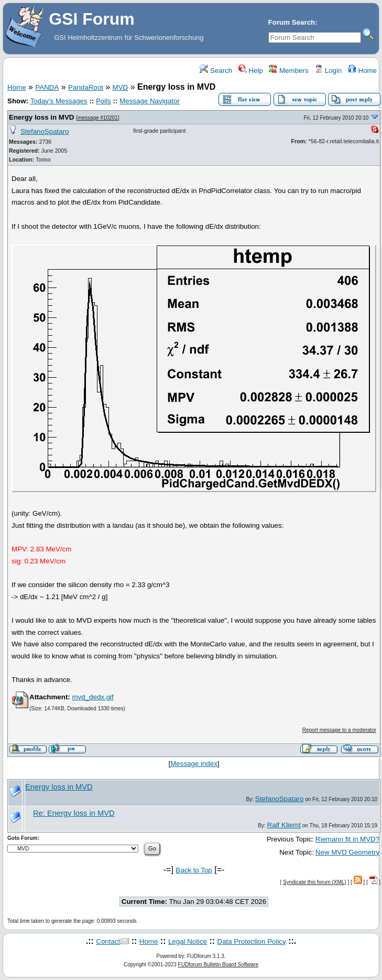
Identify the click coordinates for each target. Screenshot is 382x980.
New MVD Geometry (347, 852)
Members (288, 71)
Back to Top (194, 870)
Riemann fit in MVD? (347, 839)
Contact (108, 941)
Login (328, 71)
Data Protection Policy (252, 941)
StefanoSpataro (45, 131)
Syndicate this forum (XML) (315, 882)
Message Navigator (150, 101)
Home (362, 71)
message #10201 (98, 118)
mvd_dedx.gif (92, 697)
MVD (121, 87)
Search (216, 71)
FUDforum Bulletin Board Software (218, 965)
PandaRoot (86, 87)
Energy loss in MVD (41, 117)
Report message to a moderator (339, 730)
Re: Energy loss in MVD (74, 813)
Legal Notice (188, 941)
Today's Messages (58, 101)
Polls (103, 101)
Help (251, 71)
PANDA (47, 87)
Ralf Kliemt (284, 825)
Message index (194, 764)
